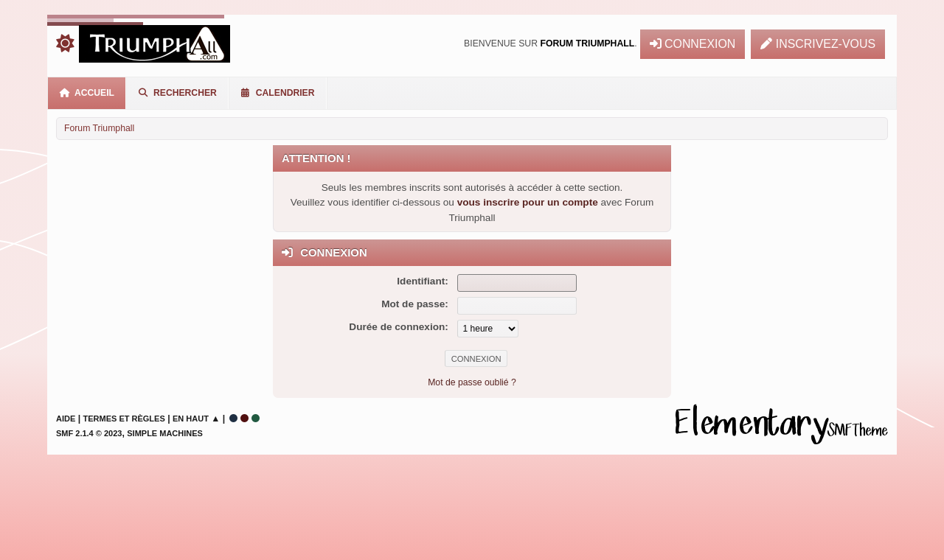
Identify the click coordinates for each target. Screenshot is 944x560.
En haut (191, 419)
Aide (66, 419)
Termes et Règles (124, 419)
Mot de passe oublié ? (472, 382)
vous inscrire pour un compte (528, 202)
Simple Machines (165, 433)
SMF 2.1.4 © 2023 (89, 433)
